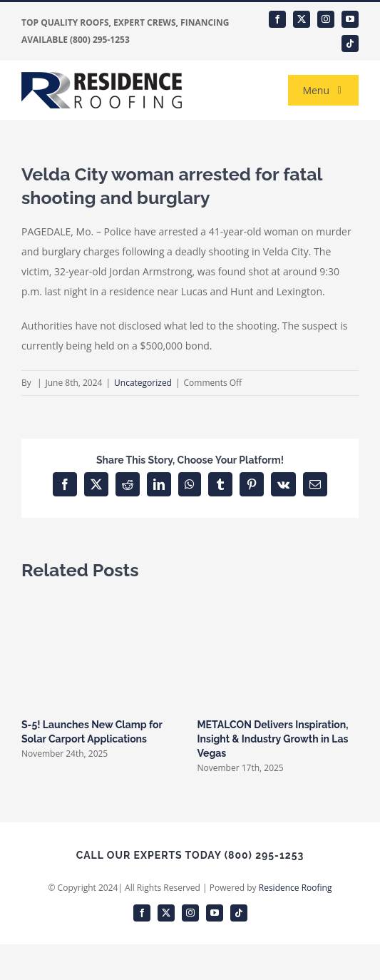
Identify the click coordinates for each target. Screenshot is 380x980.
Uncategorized (143, 383)
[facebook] (277, 19)
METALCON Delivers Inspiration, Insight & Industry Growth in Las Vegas (273, 739)
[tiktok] (350, 44)
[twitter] (302, 19)
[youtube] (350, 19)
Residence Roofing (296, 888)
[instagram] (326, 19)
